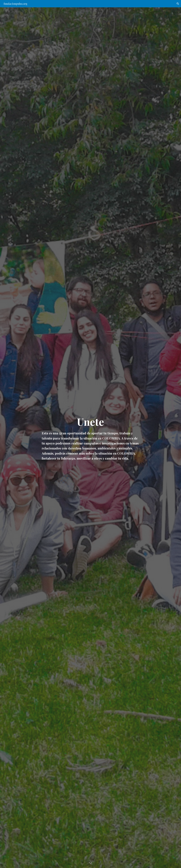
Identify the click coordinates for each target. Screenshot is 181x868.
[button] (178, 4)
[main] (91, 438)
